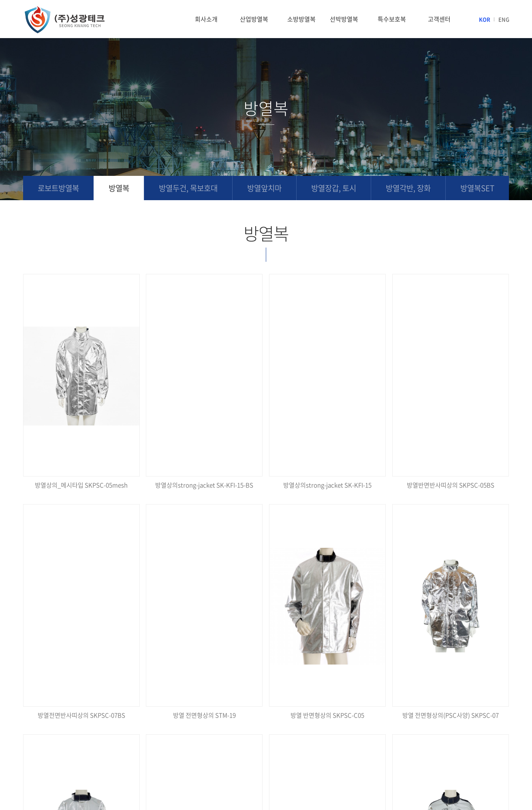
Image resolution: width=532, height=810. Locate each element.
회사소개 (206, 19)
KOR (485, 19)
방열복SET (477, 188)
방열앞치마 (264, 188)
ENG (504, 19)
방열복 (119, 188)
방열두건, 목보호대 (188, 188)
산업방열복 (254, 19)
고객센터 (439, 19)
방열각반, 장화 (408, 188)
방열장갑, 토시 (334, 188)
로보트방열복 (58, 188)
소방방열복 (301, 19)
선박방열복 (344, 19)
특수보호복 (392, 19)
